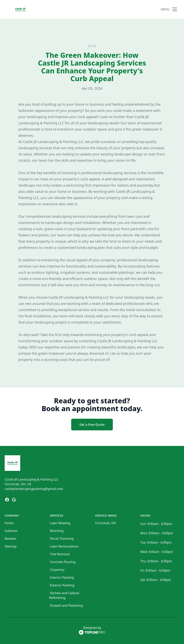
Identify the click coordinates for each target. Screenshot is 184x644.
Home (9, 523)
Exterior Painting (62, 585)
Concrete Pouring (63, 562)
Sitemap (11, 546)
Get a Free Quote (92, 425)
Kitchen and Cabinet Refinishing (64, 595)
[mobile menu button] (175, 9)
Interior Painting (62, 577)
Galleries (11, 531)
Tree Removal (60, 554)
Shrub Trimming (62, 539)
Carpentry (57, 570)
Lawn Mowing (60, 523)
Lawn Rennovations (64, 546)
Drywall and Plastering (66, 605)
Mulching (57, 531)
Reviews (11, 539)
